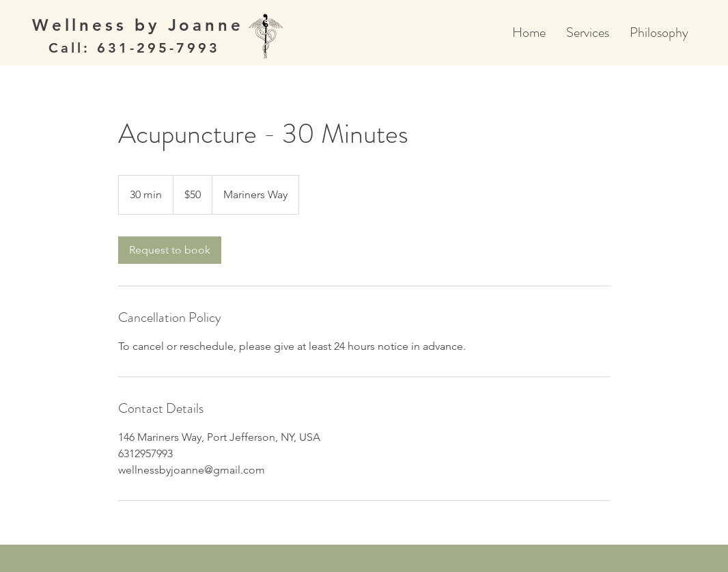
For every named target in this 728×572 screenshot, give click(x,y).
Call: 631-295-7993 (134, 48)
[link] (170, 250)
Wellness (83, 25)
